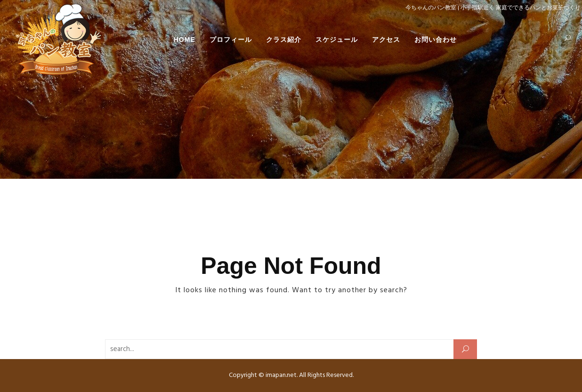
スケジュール (337, 40)
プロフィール (231, 40)
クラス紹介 (284, 40)
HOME (185, 40)
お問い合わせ (436, 40)
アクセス (386, 40)
